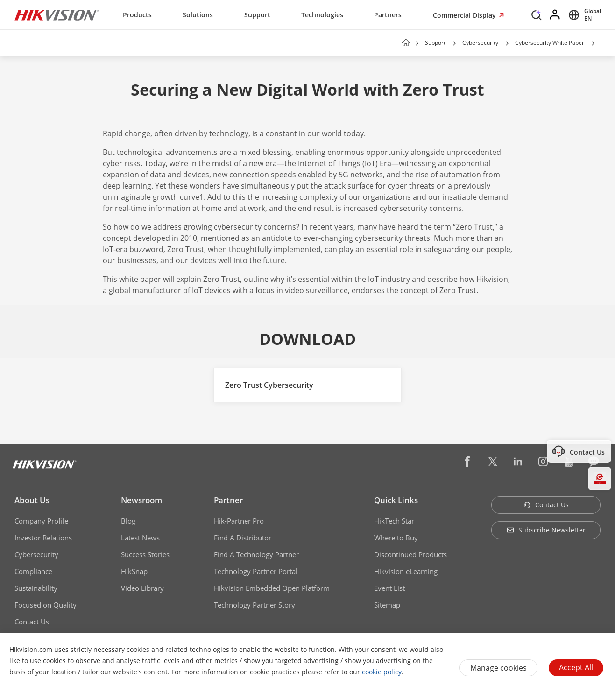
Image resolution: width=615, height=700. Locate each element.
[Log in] (555, 15)
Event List (389, 588)
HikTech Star (394, 521)
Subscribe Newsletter (546, 530)
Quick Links (396, 500)
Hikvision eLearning (406, 571)
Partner (228, 500)
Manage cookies (498, 668)
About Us (32, 500)
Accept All (576, 667)
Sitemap (387, 605)
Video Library (142, 588)
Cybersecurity (480, 43)
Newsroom (141, 500)
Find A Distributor (243, 538)
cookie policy (382, 672)
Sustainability (36, 588)
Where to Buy (396, 538)
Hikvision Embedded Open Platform (272, 588)
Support (257, 15)
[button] (454, 43)
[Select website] (583, 15)
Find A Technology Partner (256, 554)
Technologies (322, 15)
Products (137, 15)
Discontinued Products (410, 554)
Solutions (198, 15)
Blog (128, 521)
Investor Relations (43, 538)
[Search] (537, 14)
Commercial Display (465, 15)
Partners (388, 15)
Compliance (33, 571)
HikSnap (134, 571)
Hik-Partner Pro (239, 521)
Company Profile (41, 521)
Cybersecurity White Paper (550, 43)
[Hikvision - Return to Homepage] (57, 15)
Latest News (140, 538)
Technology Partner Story (254, 605)
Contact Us (32, 622)
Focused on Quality (46, 605)
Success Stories (145, 554)
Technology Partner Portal (256, 571)
